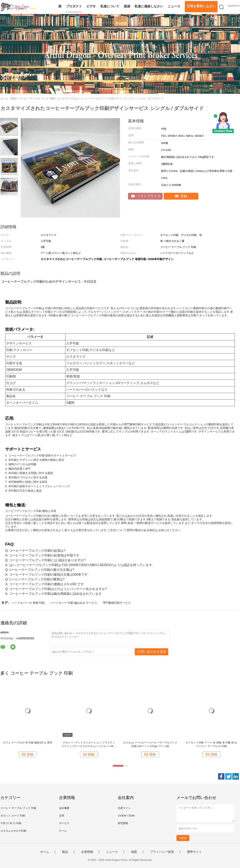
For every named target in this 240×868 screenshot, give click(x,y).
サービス (64, 823)
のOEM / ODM (126, 816)
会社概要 (64, 808)
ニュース (174, 6)
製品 (65, 852)
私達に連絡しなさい (149, 6)
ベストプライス (146, 196)
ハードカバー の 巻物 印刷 (28, 603)
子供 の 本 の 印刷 (11, 823)
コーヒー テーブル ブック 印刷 (18, 808)
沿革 (62, 816)
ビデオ (91, 6)
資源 (127, 6)
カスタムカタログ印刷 (13, 831)
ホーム (45, 852)
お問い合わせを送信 (151, 652)
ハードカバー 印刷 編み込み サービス (74, 603)
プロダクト (74, 6)
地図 (134, 852)
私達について (110, 6)
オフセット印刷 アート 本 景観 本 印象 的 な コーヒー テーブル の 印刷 (211, 744)
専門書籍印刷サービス (117, 603)
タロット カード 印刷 (13, 816)
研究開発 (123, 823)
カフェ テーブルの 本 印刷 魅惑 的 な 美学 (28, 743)
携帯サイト (194, 852)
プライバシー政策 (162, 852)
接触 (181, 196)
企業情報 (87, 852)
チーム (63, 831)
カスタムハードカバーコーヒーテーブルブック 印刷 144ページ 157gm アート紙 (150, 744)
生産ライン (124, 808)
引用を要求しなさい (201, 6)
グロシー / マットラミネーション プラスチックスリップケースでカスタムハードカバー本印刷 (89, 745)
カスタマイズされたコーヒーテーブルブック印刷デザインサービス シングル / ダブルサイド (110, 98)
